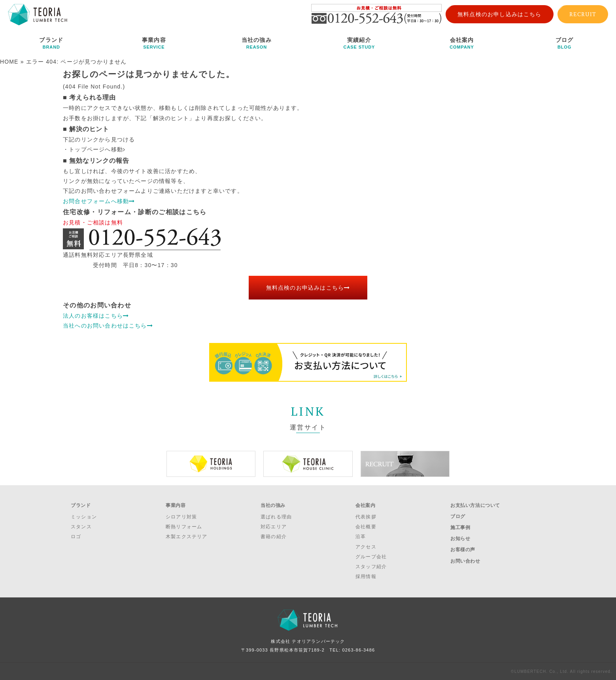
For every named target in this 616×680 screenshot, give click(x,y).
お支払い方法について (475, 505)
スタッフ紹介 (371, 566)
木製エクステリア (187, 536)
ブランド (51, 43)
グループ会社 (371, 556)
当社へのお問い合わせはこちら (108, 326)
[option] (211, 464)
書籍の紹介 (274, 536)
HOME (9, 62)
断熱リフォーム (184, 526)
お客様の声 (463, 547)
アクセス (366, 546)
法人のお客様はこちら (96, 316)
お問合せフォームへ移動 (99, 201)
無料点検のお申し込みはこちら (500, 14)
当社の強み (257, 43)
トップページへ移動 (97, 149)
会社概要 (366, 526)
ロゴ (76, 536)
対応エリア (274, 526)
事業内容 (154, 43)
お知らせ (460, 537)
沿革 (361, 536)
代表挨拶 (366, 516)
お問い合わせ (465, 558)
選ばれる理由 (276, 516)
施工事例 (460, 526)
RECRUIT (583, 14)
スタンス (81, 526)
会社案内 (462, 43)
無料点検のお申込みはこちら (308, 288)
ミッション (84, 516)
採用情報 (366, 576)
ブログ (565, 43)
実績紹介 (359, 43)
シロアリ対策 (181, 516)
